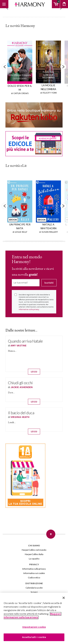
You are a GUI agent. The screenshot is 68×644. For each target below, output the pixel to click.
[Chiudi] (64, 598)
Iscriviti (49, 283)
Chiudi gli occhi (20, 383)
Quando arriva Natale (25, 341)
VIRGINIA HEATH (20, 417)
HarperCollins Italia (34, 554)
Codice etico (34, 578)
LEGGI (34, 372)
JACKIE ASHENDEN (22, 387)
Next (63, 67)
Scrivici (34, 592)
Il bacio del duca (21, 413)
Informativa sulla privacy (29, 309)
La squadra (34, 559)
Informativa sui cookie (34, 573)
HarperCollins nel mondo (34, 550)
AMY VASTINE (18, 346)
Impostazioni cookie (34, 627)
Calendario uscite (34, 588)
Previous (5, 67)
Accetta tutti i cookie (34, 637)
